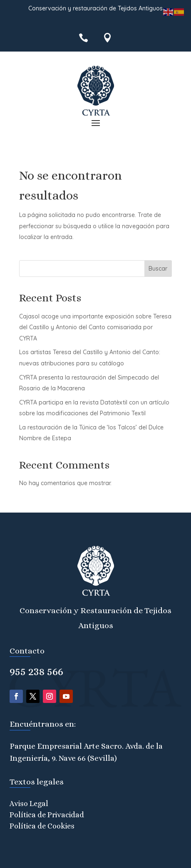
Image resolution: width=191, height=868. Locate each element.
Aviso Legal (29, 804)
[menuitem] (83, 38)
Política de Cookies (42, 826)
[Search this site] (95, 269)
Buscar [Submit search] (158, 269)
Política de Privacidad (47, 815)
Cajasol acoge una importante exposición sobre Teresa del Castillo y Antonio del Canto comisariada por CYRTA (95, 327)
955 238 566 (36, 671)
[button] (96, 123)
